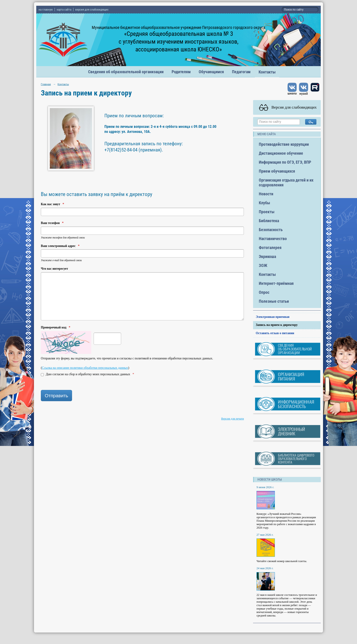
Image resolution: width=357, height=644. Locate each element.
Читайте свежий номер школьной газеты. (282, 561)
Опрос (264, 292)
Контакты (267, 72)
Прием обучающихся (277, 171)
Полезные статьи (274, 301)
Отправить (56, 396)
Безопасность (271, 230)
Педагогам (241, 72)
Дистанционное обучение (281, 153)
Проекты (267, 212)
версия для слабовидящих (92, 10)
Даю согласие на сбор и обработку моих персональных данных (87, 374)
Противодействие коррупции (284, 144)
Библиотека (269, 221)
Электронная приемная (273, 317)
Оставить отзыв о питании (275, 333)
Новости (266, 194)
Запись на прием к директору (277, 325)
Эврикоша (267, 256)
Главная (46, 84)
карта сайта (64, 10)
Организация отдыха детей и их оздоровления (286, 182)
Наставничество (273, 239)
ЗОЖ (263, 265)
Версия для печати (233, 419)
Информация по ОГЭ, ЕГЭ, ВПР (285, 162)
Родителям (181, 72)
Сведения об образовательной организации (126, 72)
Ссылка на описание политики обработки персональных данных (85, 368)
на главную (46, 10)
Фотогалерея (270, 248)
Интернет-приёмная (276, 283)
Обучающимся (211, 72)
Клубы (264, 203)
